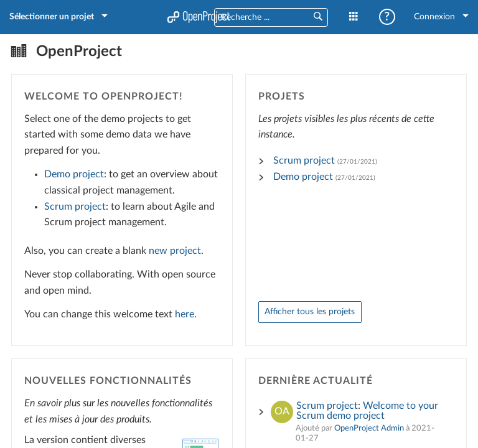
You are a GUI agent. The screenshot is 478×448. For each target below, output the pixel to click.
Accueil (199, 17)
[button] (317, 17)
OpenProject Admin (369, 427)
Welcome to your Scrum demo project (367, 409)
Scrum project (76, 205)
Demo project (75, 174)
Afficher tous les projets (310, 310)
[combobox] (259, 18)
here (186, 313)
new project (176, 250)
